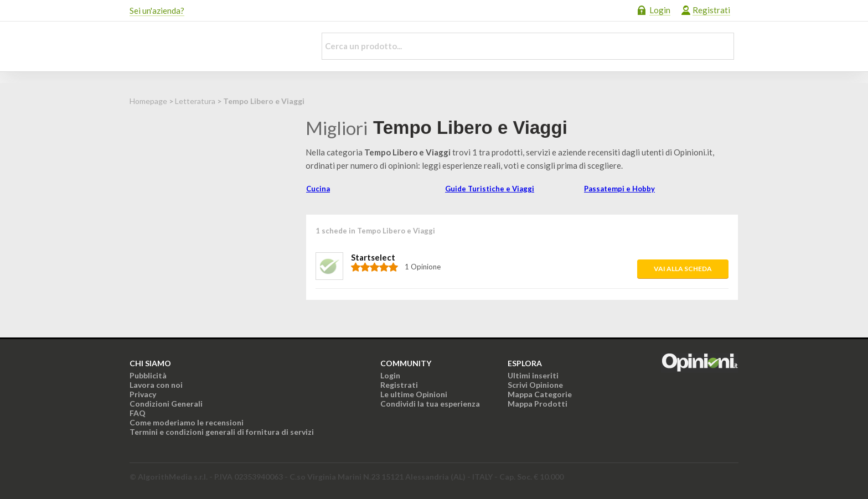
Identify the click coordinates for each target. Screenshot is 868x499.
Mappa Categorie (540, 394)
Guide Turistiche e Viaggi (490, 189)
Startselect (373, 257)
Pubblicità (148, 375)
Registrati (711, 10)
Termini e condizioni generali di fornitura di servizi (222, 432)
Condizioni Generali (166, 404)
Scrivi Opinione (535, 385)
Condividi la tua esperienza (430, 404)
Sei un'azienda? (157, 11)
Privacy (143, 394)
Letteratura (195, 101)
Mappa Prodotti (538, 404)
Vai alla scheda (683, 269)
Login (660, 10)
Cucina (318, 189)
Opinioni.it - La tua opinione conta (215, 46)
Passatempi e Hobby (619, 189)
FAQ (138, 413)
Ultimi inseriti (533, 375)
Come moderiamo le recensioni (187, 422)
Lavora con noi (156, 385)
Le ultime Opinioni (414, 394)
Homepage (148, 101)
